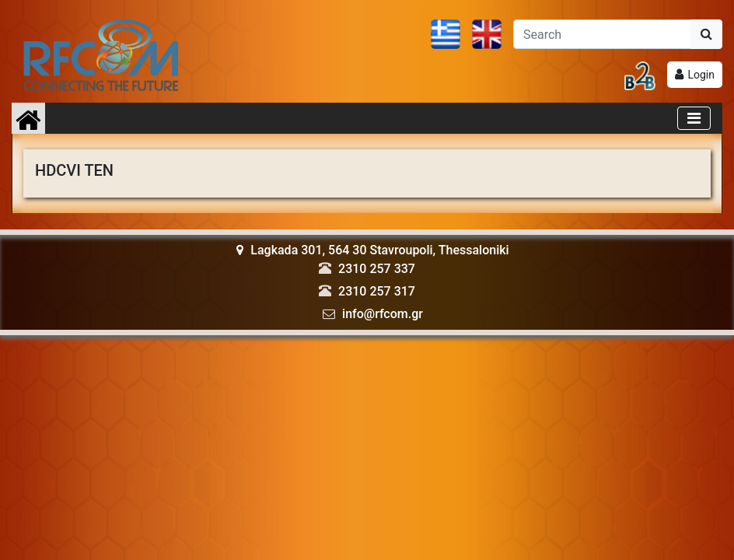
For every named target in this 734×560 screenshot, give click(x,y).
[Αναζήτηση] (602, 34)
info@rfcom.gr (383, 314)
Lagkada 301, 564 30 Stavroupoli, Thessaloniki (372, 250)
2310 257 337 (377, 269)
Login (701, 75)
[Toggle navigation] (694, 118)
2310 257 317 (377, 291)
